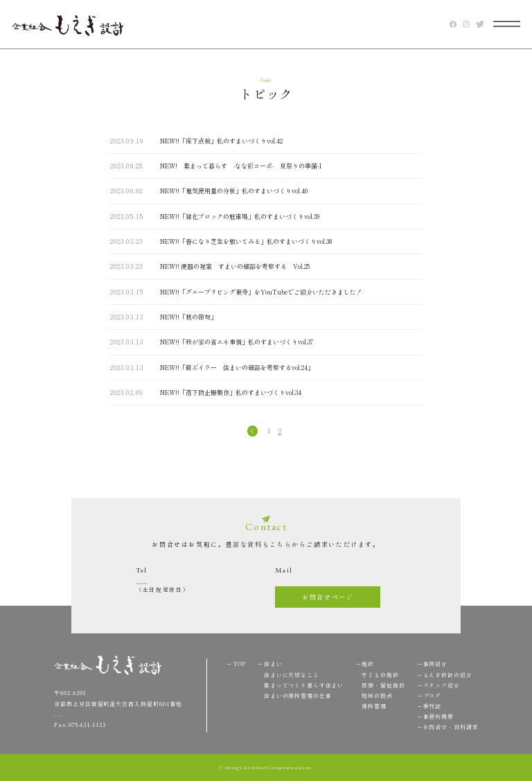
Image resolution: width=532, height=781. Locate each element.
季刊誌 (433, 706)
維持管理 (374, 706)
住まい (273, 664)
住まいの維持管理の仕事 (298, 695)
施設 (368, 664)
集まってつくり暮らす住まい (304, 685)
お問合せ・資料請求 (451, 727)
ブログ (433, 695)
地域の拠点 (377, 695)
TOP (481, 513)
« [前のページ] (252, 431)
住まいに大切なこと (292, 675)
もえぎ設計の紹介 (448, 675)
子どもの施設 (380, 675)
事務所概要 (438, 716)
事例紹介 (435, 664)
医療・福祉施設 (383, 685)
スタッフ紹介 (442, 685)
